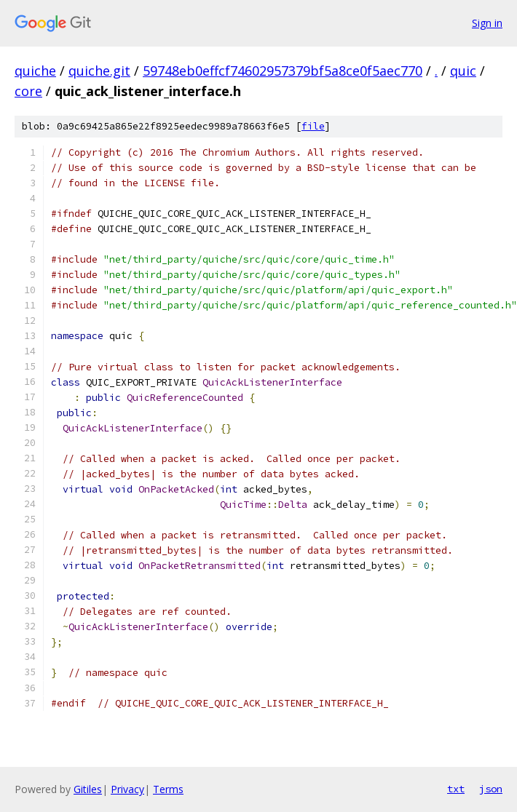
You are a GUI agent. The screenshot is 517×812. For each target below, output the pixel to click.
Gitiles (88, 789)
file (313, 126)
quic (463, 71)
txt (456, 789)
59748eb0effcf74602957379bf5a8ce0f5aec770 (283, 71)
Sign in (487, 23)
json (491, 789)
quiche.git (99, 71)
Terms (168, 789)
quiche (35, 71)
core (28, 91)
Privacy (127, 789)
